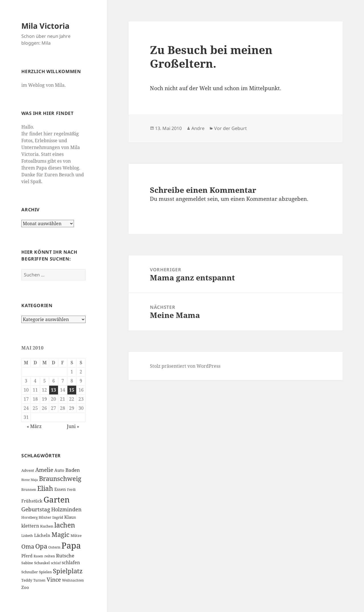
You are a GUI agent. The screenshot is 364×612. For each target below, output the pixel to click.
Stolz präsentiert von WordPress (185, 366)
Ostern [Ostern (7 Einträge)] (54, 547)
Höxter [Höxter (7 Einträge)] (45, 517)
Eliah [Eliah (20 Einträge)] (45, 488)
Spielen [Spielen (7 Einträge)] (45, 572)
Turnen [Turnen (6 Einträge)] (39, 580)
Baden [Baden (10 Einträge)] (73, 470)
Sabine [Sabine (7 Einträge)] (27, 563)
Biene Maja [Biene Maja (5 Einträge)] (30, 480)
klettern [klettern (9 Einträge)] (30, 526)
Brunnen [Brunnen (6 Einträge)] (29, 490)
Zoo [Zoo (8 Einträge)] (25, 587)
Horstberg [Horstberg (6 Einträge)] (29, 517)
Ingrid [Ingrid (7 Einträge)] (58, 517)
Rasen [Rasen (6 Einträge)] (38, 556)
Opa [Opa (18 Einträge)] (41, 546)
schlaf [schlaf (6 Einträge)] (56, 563)
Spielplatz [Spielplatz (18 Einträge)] (68, 571)
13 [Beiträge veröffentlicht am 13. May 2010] (53, 390)
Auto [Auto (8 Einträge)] (59, 470)
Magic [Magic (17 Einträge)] (60, 535)
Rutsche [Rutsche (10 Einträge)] (65, 556)
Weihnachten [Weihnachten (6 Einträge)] (73, 580)
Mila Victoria (45, 26)
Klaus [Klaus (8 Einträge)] (70, 517)
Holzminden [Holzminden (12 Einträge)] (66, 509)
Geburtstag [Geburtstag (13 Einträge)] (36, 509)
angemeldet (191, 199)
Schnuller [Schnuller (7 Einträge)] (30, 572)
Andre (198, 128)
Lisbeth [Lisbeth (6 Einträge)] (27, 536)
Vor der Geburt (230, 128)
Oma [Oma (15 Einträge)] (28, 546)
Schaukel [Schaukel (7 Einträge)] (42, 563)
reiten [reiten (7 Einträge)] (50, 556)
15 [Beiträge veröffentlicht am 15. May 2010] (72, 390)
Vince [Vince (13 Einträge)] (54, 579)
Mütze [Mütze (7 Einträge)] (76, 535)
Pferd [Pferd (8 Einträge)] (27, 556)
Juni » (73, 426)
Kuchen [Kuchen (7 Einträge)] (47, 526)
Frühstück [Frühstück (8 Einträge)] (32, 501)
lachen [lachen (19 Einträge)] (65, 525)
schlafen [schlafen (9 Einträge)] (71, 563)
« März (34, 426)
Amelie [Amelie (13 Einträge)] (44, 470)
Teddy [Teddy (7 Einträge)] (27, 580)
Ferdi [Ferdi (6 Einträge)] (71, 490)
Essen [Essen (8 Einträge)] (60, 489)
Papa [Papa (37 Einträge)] (71, 545)
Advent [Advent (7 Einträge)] (28, 470)
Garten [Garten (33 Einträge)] (57, 499)
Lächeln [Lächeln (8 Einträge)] (42, 535)
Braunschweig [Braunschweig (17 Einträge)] (60, 478)
